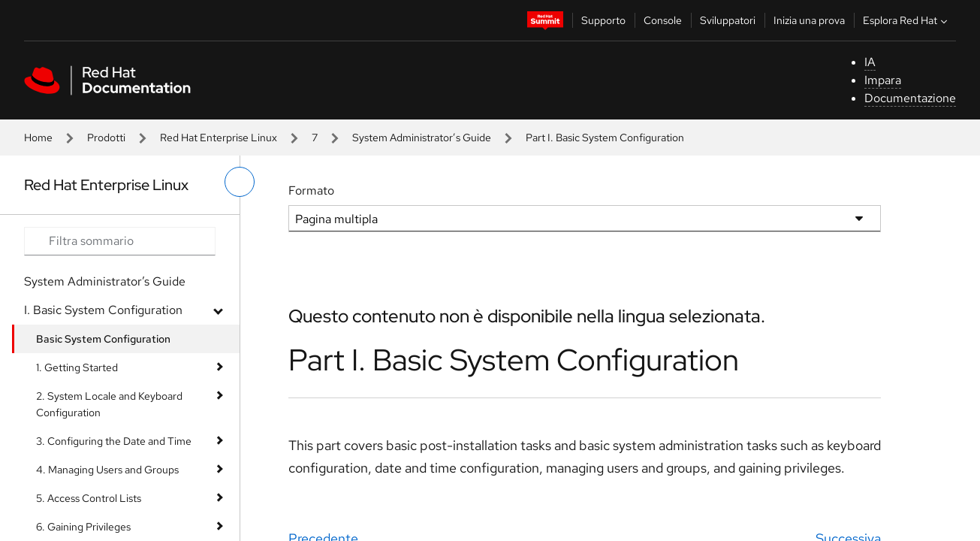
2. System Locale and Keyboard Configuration (109, 404)
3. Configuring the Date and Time (114, 441)
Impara (883, 80)
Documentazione (910, 98)
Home (38, 138)
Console (663, 20)
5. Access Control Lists (89, 498)
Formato (311, 190)
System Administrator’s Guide (422, 138)
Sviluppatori (728, 20)
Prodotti (106, 138)
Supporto (603, 20)
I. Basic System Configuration (103, 310)
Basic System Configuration (103, 339)
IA (870, 62)
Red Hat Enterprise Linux (219, 138)
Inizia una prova (809, 20)
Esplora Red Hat (907, 20)
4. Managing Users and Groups (107, 470)
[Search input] (120, 241)
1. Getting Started (77, 367)
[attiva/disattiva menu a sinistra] (240, 182)
